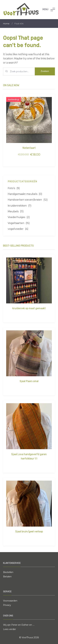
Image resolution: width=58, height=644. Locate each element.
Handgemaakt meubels (23, 194)
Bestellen (8, 572)
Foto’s (11, 188)
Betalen (7, 577)
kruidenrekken (17, 206)
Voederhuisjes (16, 217)
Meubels (13, 211)
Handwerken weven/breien (25, 200)
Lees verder (10, 629)
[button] (49, 10)
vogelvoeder (16, 229)
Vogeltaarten (16, 223)
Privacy (7, 605)
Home (6, 24)
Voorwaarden (10, 601)
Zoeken (45, 71)
